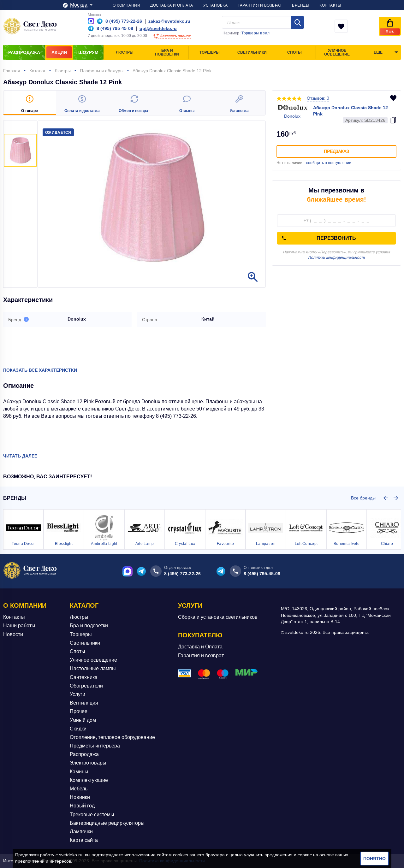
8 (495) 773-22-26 (182, 574)
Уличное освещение (93, 660)
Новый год (82, 806)
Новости (13, 634)
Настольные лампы (93, 668)
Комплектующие (89, 780)
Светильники (85, 643)
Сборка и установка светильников (218, 617)
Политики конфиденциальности (336, 257)
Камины (79, 772)
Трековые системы (92, 815)
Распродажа (84, 754)
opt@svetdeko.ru (158, 28)
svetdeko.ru (71, 855)
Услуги (77, 694)
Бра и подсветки (89, 626)
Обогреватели (86, 686)
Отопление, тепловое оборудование (112, 737)
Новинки (80, 797)
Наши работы (19, 626)
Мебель (79, 789)
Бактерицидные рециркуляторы (107, 823)
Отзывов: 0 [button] (318, 98)
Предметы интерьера (95, 746)
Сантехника (84, 677)
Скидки (78, 729)
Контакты (14, 617)
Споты (77, 651)
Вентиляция (84, 703)
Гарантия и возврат (201, 655)
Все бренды (363, 498)
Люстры (79, 617)
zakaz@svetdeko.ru (169, 21)
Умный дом (83, 720)
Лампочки (81, 832)
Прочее (79, 711)
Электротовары (88, 763)
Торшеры (81, 634)
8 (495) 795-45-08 (262, 574)
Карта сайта (84, 840)
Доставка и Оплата (200, 647)
